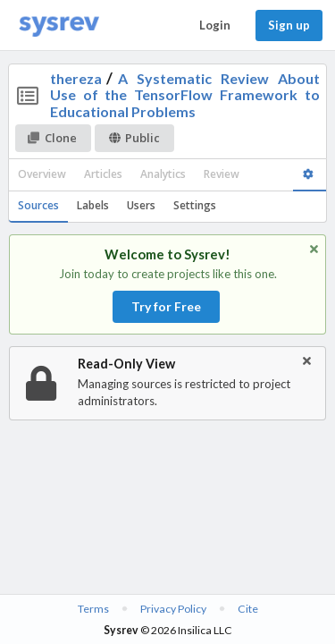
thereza (76, 78)
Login (215, 25)
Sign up (289, 25)
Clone (52, 138)
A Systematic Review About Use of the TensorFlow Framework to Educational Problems (185, 95)
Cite (248, 609)
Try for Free (166, 306)
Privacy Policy (173, 609)
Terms (93, 609)
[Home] (59, 25)
